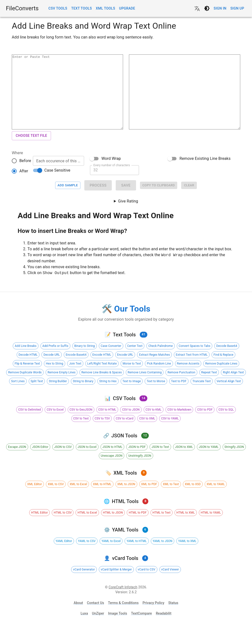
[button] (26, 361)
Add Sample (68, 200)
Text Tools (81, 8)
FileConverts (22, 8)
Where (17, 168)
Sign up (237, 8)
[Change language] (197, 9)
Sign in (220, 8)
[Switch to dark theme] (207, 8)
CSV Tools (58, 8)
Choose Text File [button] (31, 150)
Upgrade (127, 8)
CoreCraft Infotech (123, 602)
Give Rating (128, 216)
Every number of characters (112, 180)
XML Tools (106, 8)
